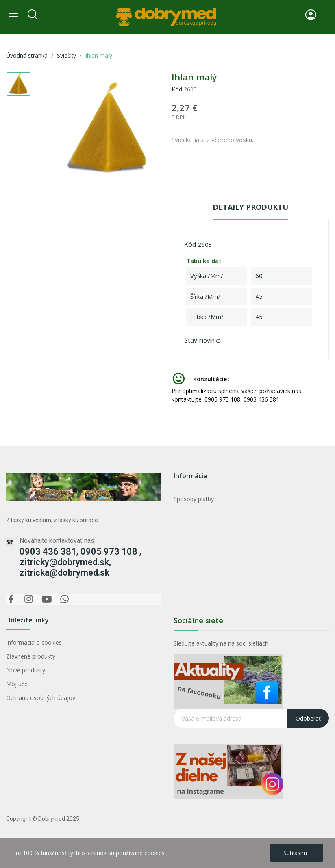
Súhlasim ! (297, 853)
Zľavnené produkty (31, 656)
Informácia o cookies (34, 642)
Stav (191, 340)
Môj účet (18, 684)
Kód (177, 89)
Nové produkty (26, 670)
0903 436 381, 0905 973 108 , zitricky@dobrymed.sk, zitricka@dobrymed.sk (80, 562)
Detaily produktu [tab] (250, 207)
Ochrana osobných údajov (41, 698)
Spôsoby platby (194, 499)
